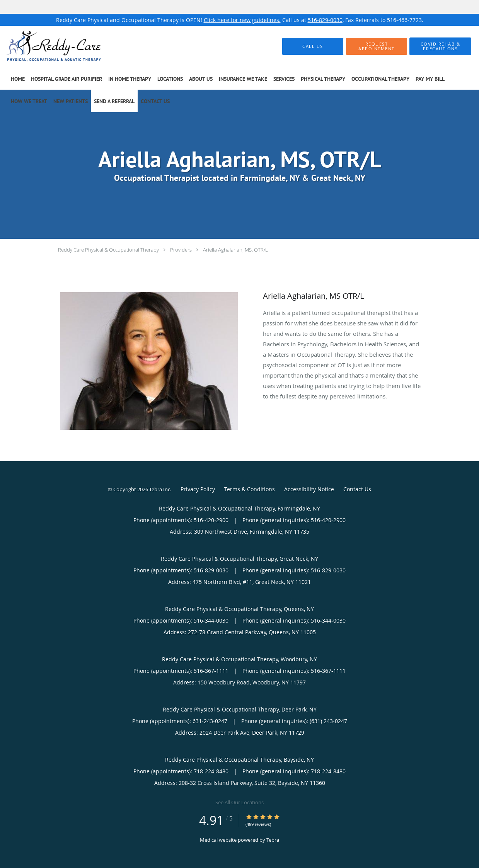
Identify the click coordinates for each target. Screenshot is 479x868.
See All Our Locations (239, 802)
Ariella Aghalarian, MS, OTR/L (235, 250)
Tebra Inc (160, 489)
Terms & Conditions (250, 489)
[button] (377, 46)
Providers (181, 250)
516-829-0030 (325, 20)
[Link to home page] (42, 46)
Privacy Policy (198, 489)
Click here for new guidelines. (242, 20)
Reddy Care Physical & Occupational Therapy (108, 250)
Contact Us (357, 489)
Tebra (273, 840)
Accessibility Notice (309, 489)
